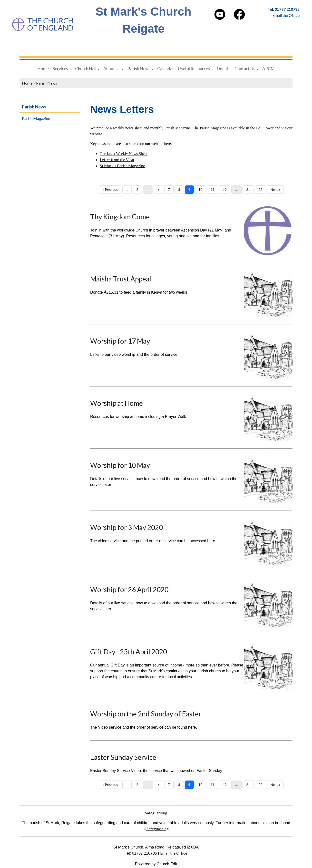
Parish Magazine (36, 118)
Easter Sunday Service (123, 757)
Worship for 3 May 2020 (127, 527)
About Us (112, 69)
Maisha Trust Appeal (121, 279)
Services (60, 69)
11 (213, 190)
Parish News (139, 69)
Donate (224, 69)
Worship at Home (117, 403)
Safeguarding (156, 813)
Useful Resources (194, 69)
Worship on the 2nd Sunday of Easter (146, 714)
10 (200, 190)
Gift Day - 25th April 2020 (129, 652)
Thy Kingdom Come (120, 217)
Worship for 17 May (120, 341)
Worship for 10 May (120, 465)
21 (248, 190)
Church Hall (86, 69)
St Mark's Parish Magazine (122, 166)
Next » (275, 190)
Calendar (166, 69)
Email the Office (174, 853)
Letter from (110, 159)
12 (225, 190)
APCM (268, 69)
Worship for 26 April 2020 (129, 589)
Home (43, 69)
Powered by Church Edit (156, 864)
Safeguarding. (158, 829)
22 (260, 190)
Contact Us (245, 69)
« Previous (110, 190)
